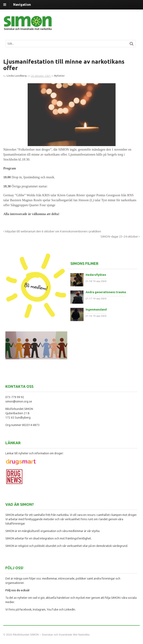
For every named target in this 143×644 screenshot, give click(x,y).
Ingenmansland (96, 310)
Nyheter (59, 76)
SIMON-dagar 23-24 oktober (120, 237)
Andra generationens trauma (106, 292)
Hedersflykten (96, 275)
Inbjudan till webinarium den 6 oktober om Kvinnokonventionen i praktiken (52, 231)
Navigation (22, 5)
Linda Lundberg (17, 76)
